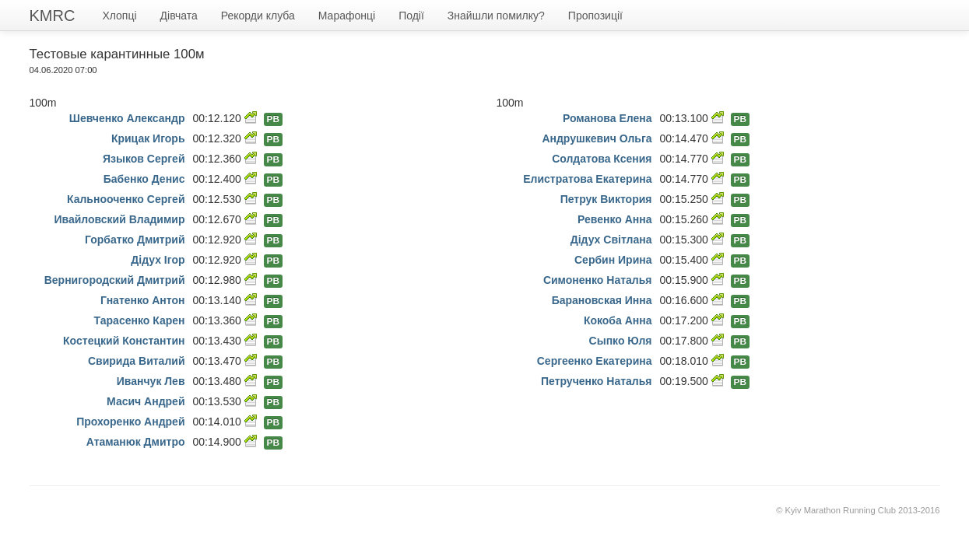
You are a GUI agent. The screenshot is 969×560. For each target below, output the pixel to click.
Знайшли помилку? (496, 16)
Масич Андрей (146, 401)
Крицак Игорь (148, 138)
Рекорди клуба (258, 16)
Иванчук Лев (151, 381)
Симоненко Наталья (598, 280)
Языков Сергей (144, 159)
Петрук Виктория (606, 199)
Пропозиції (595, 16)
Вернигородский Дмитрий (115, 280)
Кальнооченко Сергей (126, 199)
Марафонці (347, 16)
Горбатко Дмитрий (135, 240)
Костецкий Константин (124, 341)
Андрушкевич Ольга (597, 138)
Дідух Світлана (611, 240)
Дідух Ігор (158, 260)
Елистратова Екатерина (587, 179)
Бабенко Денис (144, 179)
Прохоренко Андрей (130, 422)
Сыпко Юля (621, 341)
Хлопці (119, 16)
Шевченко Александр (127, 118)
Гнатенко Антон (142, 300)
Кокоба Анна (618, 320)
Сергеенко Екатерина (595, 361)
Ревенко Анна (615, 219)
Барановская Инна (602, 300)
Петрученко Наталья (597, 381)
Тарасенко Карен (140, 320)
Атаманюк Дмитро (136, 442)
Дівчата (179, 16)
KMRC (53, 16)
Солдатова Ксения (602, 159)
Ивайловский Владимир (119, 219)
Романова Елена (607, 118)
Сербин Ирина (613, 260)
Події (411, 16)
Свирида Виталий (137, 361)
